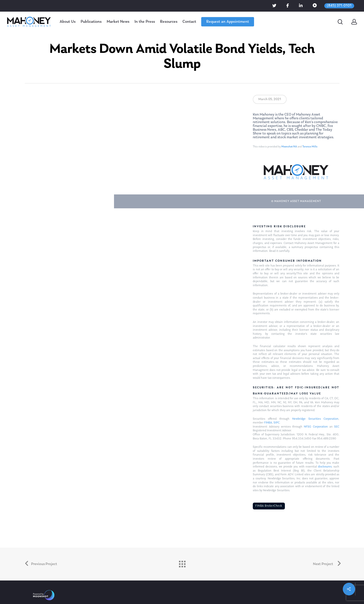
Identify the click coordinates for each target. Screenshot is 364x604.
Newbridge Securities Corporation (315, 419)
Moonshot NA (289, 147)
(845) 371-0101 (339, 6)
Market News (118, 22)
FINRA (268, 423)
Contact (189, 22)
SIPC (277, 423)
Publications (91, 22)
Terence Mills (310, 147)
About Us (68, 22)
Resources (169, 22)
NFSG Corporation (316, 427)
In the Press (145, 22)
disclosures (325, 467)
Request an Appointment (228, 22)
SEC (337, 427)
